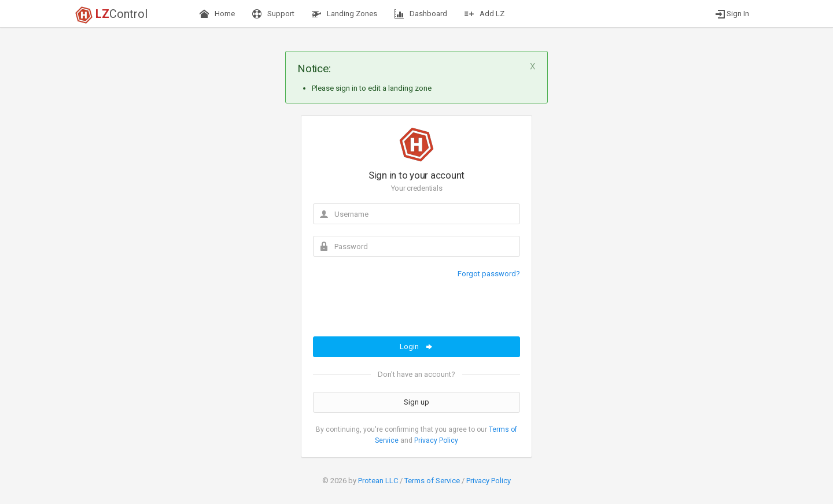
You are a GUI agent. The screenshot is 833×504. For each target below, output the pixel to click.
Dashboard (421, 14)
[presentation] (401, 314)
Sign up (417, 402)
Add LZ (484, 14)
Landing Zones (344, 14)
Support (273, 14)
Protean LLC (378, 481)
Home (217, 14)
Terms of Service (432, 481)
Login (417, 347)
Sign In (732, 14)
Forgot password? (489, 274)
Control (111, 15)
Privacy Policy (436, 440)
